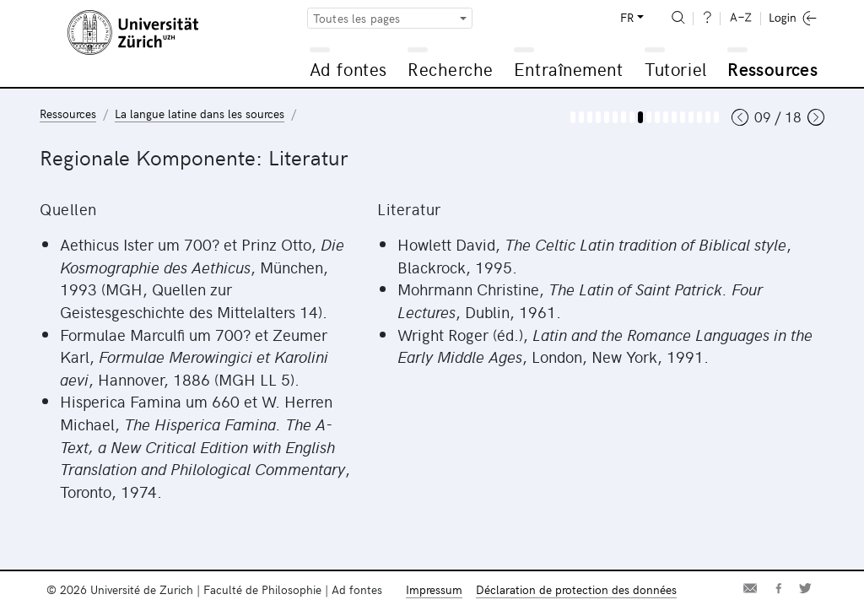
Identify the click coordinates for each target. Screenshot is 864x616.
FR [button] (627, 17)
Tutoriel (675, 69)
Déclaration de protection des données (576, 589)
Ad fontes (348, 69)
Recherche (451, 69)
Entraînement (568, 69)
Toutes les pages (357, 18)
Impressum (434, 589)
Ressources (772, 69)
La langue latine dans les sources (200, 113)
